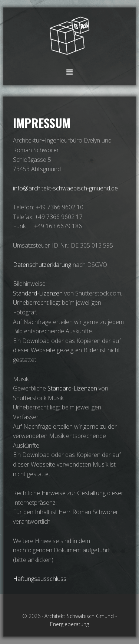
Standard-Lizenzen (38, 293)
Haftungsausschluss (40, 579)
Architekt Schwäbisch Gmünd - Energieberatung (70, 36)
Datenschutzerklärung (43, 265)
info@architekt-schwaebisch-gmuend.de (65, 188)
